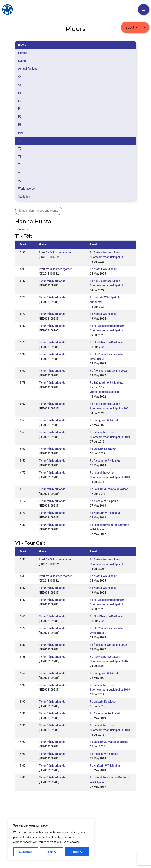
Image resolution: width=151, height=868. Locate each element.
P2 (20, 117)
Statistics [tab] (24, 197)
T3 (20, 157)
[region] (51, 840)
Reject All (51, 852)
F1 (20, 93)
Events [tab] (22, 61)
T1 (20, 141)
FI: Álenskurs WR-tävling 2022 (108, 371)
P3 (20, 125)
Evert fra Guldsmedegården (56, 252)
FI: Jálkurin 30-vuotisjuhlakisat (109, 489)
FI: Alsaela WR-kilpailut (104, 501)
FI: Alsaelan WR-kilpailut (105, 461)
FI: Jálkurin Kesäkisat (103, 449)
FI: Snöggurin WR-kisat (104, 420)
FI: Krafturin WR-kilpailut (105, 513)
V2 (20, 181)
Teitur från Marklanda (52, 281)
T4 (20, 165)
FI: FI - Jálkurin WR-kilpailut (107, 342)
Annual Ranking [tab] (28, 69)
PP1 (21, 133)
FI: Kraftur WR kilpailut (104, 269)
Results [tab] (23, 229)
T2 (20, 149)
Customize (26, 852)
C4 (20, 77)
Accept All (77, 852)
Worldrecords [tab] (27, 189)
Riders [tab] (22, 45)
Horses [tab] (23, 53)
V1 (20, 173)
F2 (20, 101)
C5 (20, 85)
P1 (20, 109)
